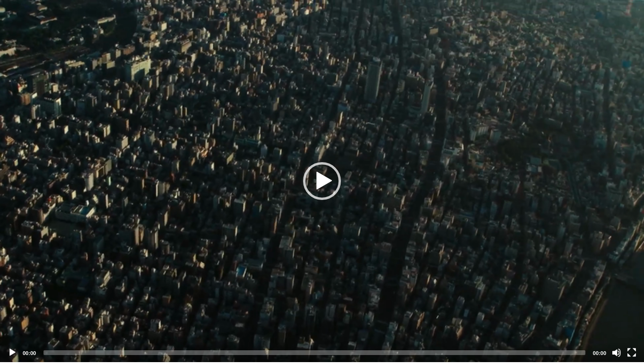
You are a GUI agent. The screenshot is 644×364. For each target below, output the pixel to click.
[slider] (314, 353)
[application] (322, 181)
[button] (322, 181)
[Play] (12, 353)
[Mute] (617, 353)
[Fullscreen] (632, 353)
